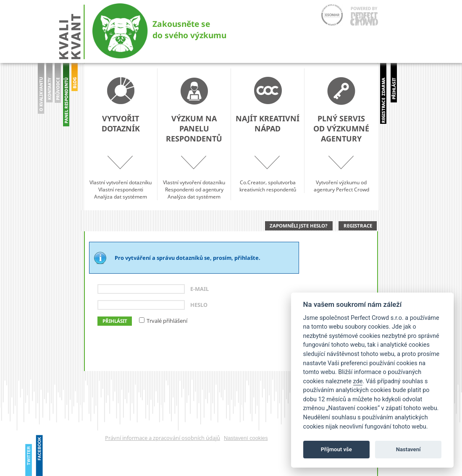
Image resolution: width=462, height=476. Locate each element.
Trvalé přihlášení (167, 321)
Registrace (358, 226)
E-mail (199, 289)
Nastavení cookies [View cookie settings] (246, 438)
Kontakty (49, 94)
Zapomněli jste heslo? (299, 226)
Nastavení (408, 449)
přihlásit (394, 88)
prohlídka (58, 94)
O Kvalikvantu (41, 94)
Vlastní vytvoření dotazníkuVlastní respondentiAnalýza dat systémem (121, 139)
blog (75, 101)
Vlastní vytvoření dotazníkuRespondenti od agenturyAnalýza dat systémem (194, 139)
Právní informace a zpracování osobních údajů (163, 438)
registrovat (383, 93)
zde (358, 381)
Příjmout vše (336, 449)
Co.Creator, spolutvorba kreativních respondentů (268, 135)
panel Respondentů (66, 97)
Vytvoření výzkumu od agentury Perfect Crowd (341, 135)
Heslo (199, 305)
